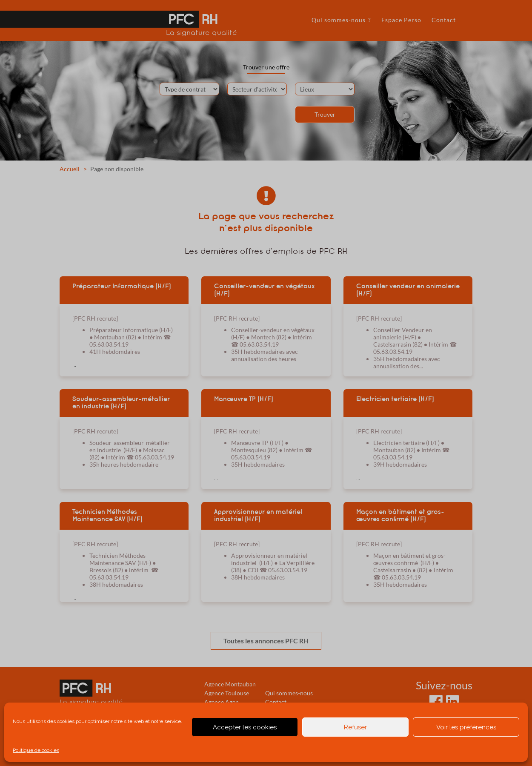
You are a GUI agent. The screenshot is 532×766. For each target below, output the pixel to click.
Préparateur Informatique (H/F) (122, 286)
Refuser (355, 727)
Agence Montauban (230, 684)
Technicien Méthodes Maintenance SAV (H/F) (107, 515)
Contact (444, 20)
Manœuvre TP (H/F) (244, 399)
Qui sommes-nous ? (341, 20)
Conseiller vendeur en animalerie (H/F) (408, 290)
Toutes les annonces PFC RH (266, 641)
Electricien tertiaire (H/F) (395, 399)
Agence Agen (222, 702)
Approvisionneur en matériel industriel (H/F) (258, 515)
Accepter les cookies (245, 727)
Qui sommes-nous (289, 693)
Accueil (70, 169)
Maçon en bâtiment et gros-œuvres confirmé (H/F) (400, 515)
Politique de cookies (36, 750)
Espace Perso (401, 20)
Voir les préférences (466, 727)
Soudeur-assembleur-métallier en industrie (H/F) (121, 403)
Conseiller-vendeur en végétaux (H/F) (265, 290)
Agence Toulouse (227, 693)
